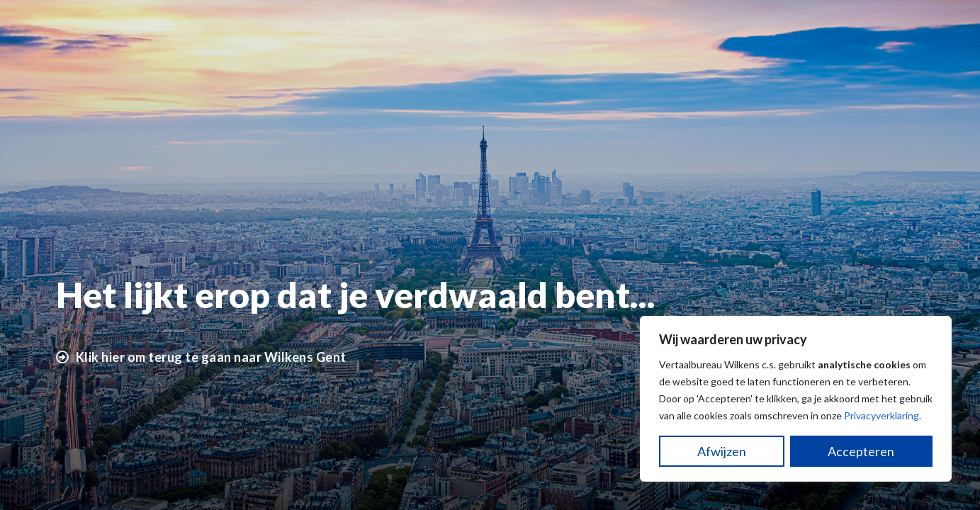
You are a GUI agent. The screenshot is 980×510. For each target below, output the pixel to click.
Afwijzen (722, 451)
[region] (796, 399)
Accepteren (861, 451)
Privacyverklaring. (883, 415)
